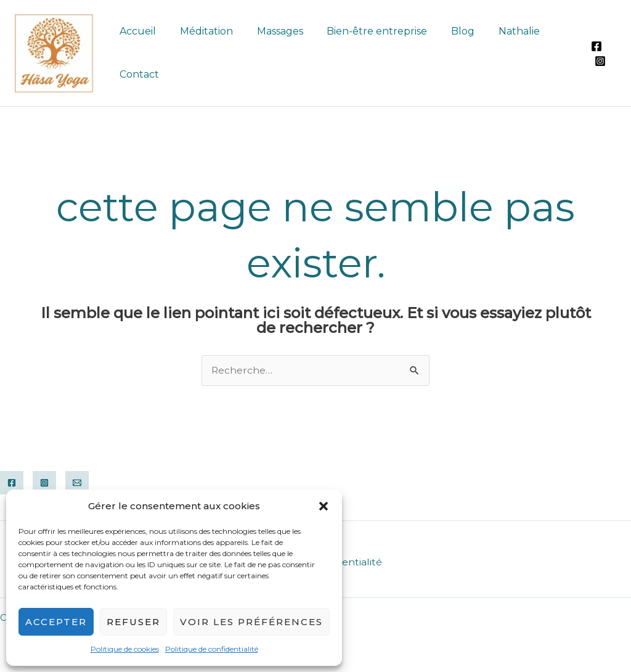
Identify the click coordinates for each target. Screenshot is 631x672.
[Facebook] (595, 46)
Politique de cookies (125, 649)
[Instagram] (599, 61)
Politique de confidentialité (212, 649)
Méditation (200, 31)
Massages (270, 31)
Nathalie (496, 31)
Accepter (56, 622)
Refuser (133, 622)
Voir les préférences (251, 622)
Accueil (136, 31)
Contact (137, 74)
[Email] (77, 483)
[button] (324, 506)
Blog (444, 31)
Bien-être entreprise (363, 31)
